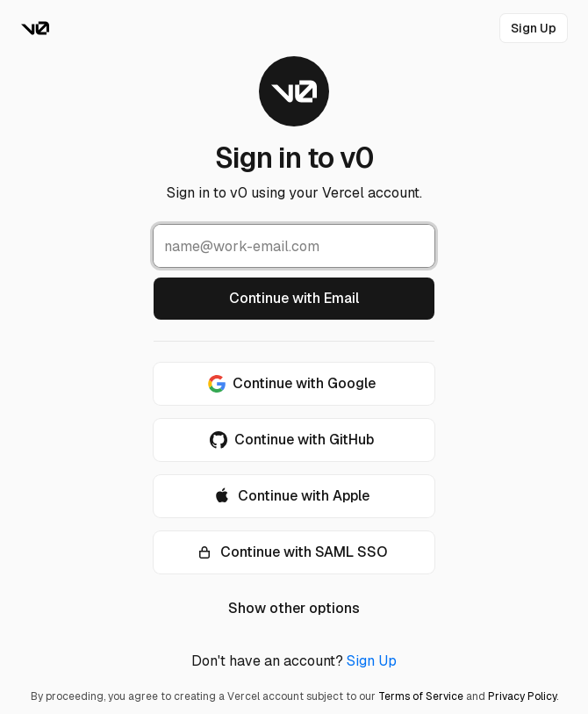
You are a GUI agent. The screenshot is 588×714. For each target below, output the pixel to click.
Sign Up (372, 661)
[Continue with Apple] (294, 496)
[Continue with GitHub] (294, 440)
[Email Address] (294, 246)
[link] (534, 28)
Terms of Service (421, 696)
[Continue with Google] (294, 384)
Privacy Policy (522, 696)
